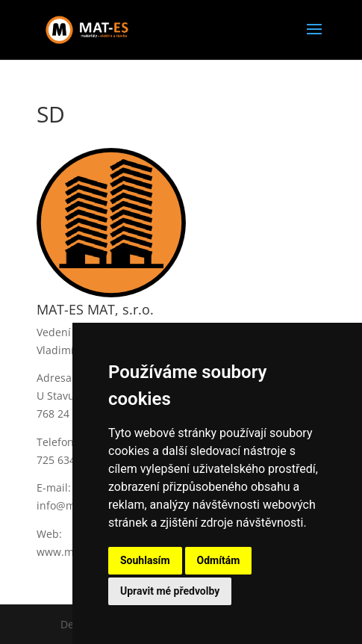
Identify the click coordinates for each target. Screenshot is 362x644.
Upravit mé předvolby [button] (170, 591)
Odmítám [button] (219, 560)
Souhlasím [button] (145, 560)
